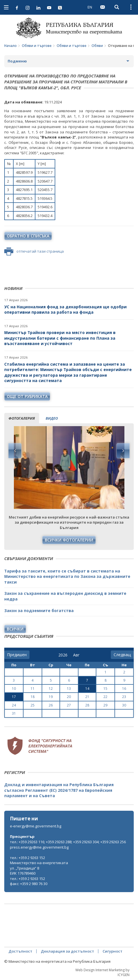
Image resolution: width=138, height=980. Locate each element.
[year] (63, 655)
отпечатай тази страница (34, 251)
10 (14, 689)
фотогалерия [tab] (22, 418)
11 (33, 689)
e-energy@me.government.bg (36, 826)
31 (14, 713)
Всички (15, 629)
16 (124, 689)
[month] (78, 655)
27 (69, 705)
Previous (15, 451)
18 (33, 697)
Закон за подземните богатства (39, 611)
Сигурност (112, 951)
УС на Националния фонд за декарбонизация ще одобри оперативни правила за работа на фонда (65, 310)
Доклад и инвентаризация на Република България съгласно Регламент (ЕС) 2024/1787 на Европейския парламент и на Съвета (59, 790)
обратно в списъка (28, 236)
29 (105, 705)
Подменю (17, 61)
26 (51, 705)
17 (14, 697)
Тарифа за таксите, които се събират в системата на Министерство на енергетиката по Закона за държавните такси (67, 576)
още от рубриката (27, 396)
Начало (10, 46)
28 (87, 705)
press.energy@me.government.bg (39, 847)
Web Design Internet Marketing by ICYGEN (102, 972)
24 (14, 705)
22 (105, 697)
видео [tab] (52, 418)
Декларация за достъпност (67, 951)
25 (33, 705)
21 (87, 697)
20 (69, 697)
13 (69, 689)
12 (51, 689)
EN (90, 7)
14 (87, 689)
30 (124, 705)
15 (105, 689)
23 (124, 697)
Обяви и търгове (37, 46)
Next (123, 451)
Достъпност (20, 951)
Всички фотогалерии (69, 540)
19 (51, 697)
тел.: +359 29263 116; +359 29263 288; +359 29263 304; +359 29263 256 (68, 842)
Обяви (97, 46)
